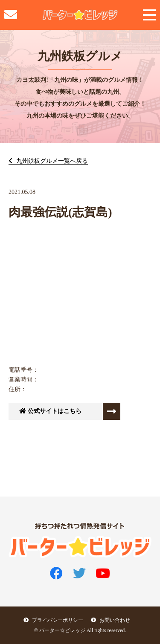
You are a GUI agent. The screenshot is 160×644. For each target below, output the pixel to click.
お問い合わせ (111, 620)
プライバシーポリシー (53, 620)
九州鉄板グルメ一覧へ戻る (51, 161)
